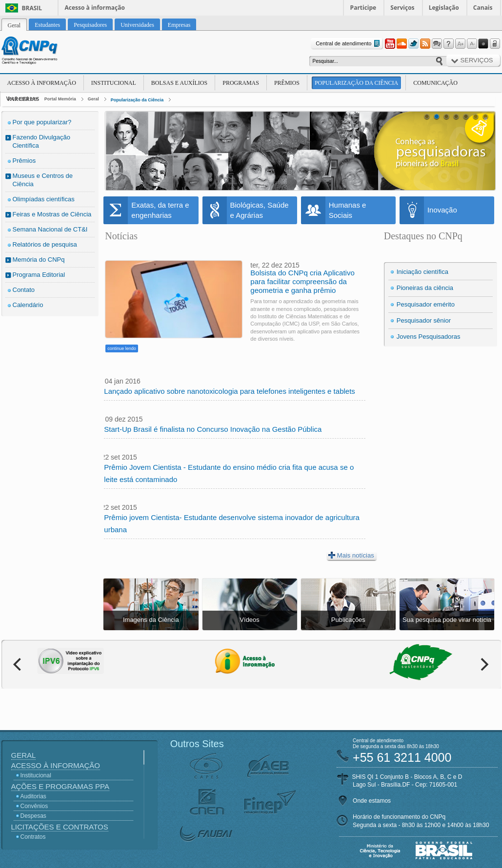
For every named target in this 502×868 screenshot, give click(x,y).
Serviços (402, 8)
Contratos (33, 837)
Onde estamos (372, 801)
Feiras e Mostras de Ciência (52, 214)
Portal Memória (60, 99)
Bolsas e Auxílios (179, 83)
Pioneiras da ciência (425, 288)
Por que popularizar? (42, 122)
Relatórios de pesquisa (45, 244)
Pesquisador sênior (424, 320)
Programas (241, 83)
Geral (93, 99)
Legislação (444, 8)
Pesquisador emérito (426, 304)
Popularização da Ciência (356, 83)
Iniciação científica (422, 272)
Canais (483, 8)
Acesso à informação (95, 8)
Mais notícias (351, 555)
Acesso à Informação (42, 83)
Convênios (34, 806)
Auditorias (33, 796)
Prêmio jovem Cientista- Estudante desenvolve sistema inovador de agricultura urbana (232, 523)
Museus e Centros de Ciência (43, 180)
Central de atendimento (349, 44)
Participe (363, 8)
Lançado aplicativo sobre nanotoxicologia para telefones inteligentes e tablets (230, 391)
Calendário (28, 305)
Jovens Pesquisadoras (429, 337)
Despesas (33, 816)
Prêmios (287, 83)
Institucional (114, 83)
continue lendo (122, 348)
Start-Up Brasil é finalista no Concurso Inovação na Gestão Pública (213, 429)
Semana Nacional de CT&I (50, 229)
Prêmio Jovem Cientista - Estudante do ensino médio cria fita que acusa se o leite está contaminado (229, 473)
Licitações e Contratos (60, 827)
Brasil (32, 8)
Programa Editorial (39, 275)
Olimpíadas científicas (44, 199)
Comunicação (435, 83)
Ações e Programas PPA (60, 786)
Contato (24, 290)
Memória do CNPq (39, 260)
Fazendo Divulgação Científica (42, 141)
